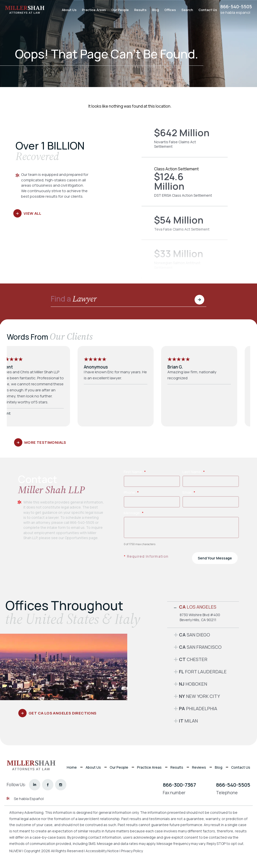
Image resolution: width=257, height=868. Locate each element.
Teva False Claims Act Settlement (185, 227)
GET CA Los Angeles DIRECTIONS (63, 713)
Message (134, 513)
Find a (74, 300)
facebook (48, 785)
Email (189, 492)
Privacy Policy (132, 851)
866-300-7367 (179, 785)
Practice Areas (94, 10)
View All (32, 213)
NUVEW (15, 851)
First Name (135, 472)
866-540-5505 (236, 7)
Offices (170, 10)
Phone (131, 492)
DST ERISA (185, 185)
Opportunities (76, 538)
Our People (120, 10)
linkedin (35, 785)
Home (72, 767)
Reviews (199, 767)
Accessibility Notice (103, 851)
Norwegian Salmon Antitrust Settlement (185, 263)
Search (187, 10)
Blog (155, 10)
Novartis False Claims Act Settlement (185, 142)
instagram (61, 785)
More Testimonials (45, 442)
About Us (69, 10)
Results (140, 10)
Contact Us (208, 10)
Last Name (194, 472)
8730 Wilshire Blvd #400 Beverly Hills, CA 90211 (200, 617)
